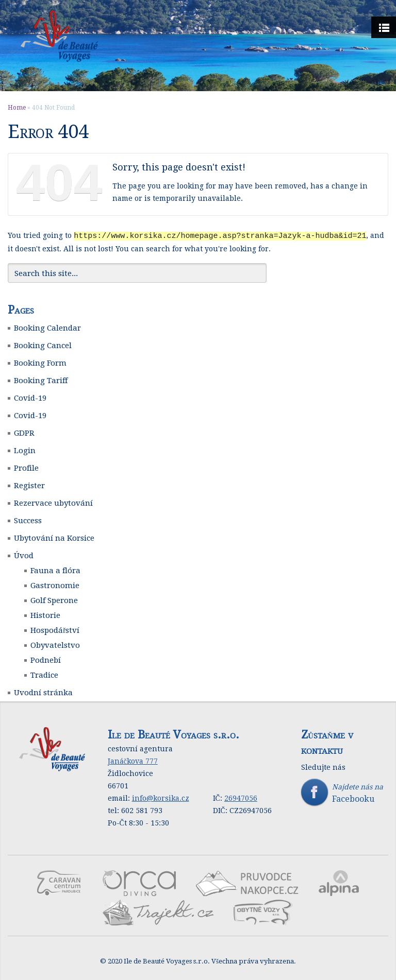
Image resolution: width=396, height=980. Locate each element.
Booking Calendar (47, 328)
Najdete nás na (344, 793)
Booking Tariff (41, 380)
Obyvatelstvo (55, 645)
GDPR (24, 433)
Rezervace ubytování (53, 503)
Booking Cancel (43, 345)
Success (28, 520)
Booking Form (40, 363)
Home (17, 108)
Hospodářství (55, 630)
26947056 (241, 798)
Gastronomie (55, 585)
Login (25, 450)
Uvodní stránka (43, 692)
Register (29, 485)
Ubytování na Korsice (54, 538)
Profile (26, 468)
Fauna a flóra (55, 570)
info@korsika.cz (161, 798)
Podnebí (46, 660)
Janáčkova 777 (133, 761)
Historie (45, 615)
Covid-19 (30, 398)
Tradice (44, 675)
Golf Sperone (54, 600)
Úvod (24, 555)
